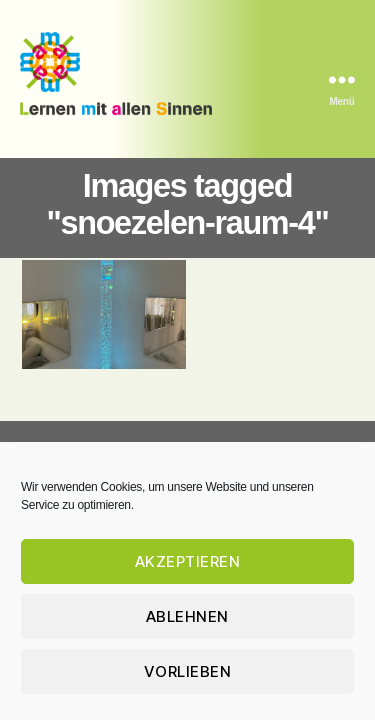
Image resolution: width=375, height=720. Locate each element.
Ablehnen (187, 616)
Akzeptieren (188, 561)
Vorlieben (188, 671)
